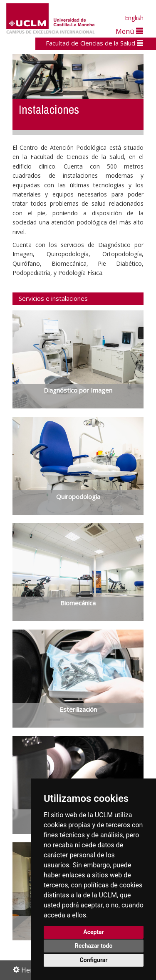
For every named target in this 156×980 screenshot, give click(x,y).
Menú (129, 31)
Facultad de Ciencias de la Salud (94, 43)
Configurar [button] (94, 960)
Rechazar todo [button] (94, 946)
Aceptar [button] (94, 932)
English (134, 18)
